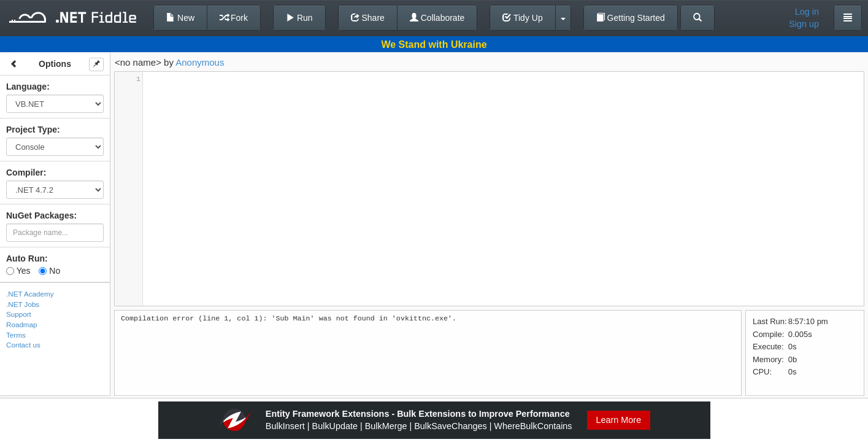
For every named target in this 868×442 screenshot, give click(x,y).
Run (299, 18)
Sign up (804, 24)
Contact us (23, 345)
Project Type (32, 130)
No (49, 271)
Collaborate (437, 18)
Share (368, 18)
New (180, 18)
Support (19, 314)
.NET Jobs (23, 304)
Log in (807, 12)
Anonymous (200, 62)
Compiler (25, 173)
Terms (16, 335)
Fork (234, 18)
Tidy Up (522, 18)
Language (26, 87)
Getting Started (631, 18)
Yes (18, 271)
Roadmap (22, 324)
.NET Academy (30, 294)
